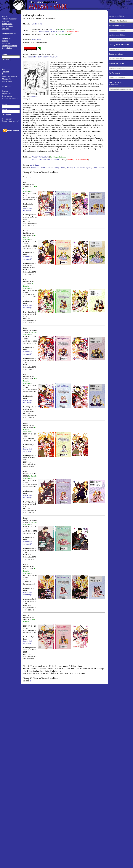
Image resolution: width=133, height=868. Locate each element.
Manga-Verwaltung (10, 46)
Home (5, 16)
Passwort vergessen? (11, 121)
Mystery (89, 168)
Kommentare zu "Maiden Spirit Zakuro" (43, 57)
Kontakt (5, 91)
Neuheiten (6, 43)
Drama (63, 168)
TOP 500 (6, 72)
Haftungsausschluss (10, 98)
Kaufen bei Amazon (28, 209)
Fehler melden (13, 131)
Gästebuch (7, 69)
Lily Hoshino (37, 24)
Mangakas (6, 38)
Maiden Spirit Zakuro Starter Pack (52, 31)
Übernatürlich (98, 168)
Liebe (82, 168)
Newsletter (6, 86)
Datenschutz (7, 96)
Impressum (7, 93)
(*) (31, 210)
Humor (76, 168)
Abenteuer (35, 168)
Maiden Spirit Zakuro (40, 157)
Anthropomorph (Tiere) (50, 168)
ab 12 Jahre (35, 165)
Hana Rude (37, 40)
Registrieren (7, 119)
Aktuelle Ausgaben (10, 19)
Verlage (5, 41)
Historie (69, 168)
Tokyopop (52, 29)
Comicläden (7, 48)
